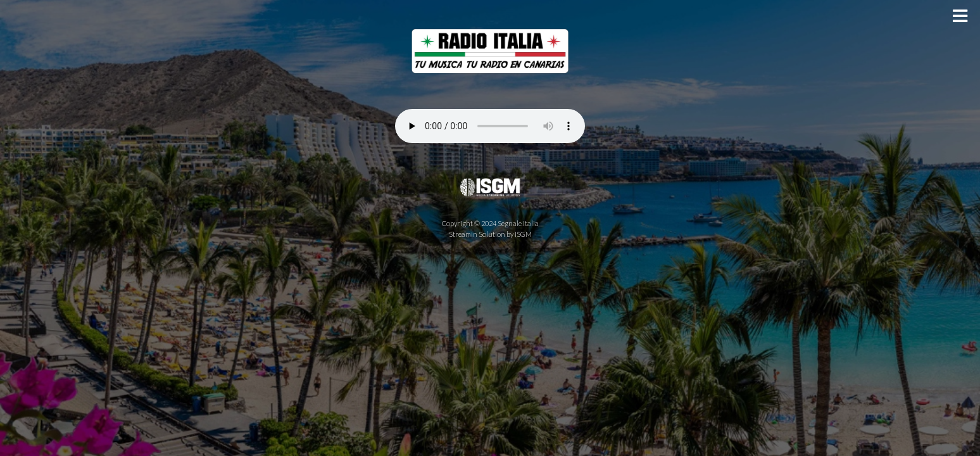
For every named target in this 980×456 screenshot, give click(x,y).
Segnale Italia (518, 223)
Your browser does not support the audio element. (490, 126)
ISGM (523, 234)
